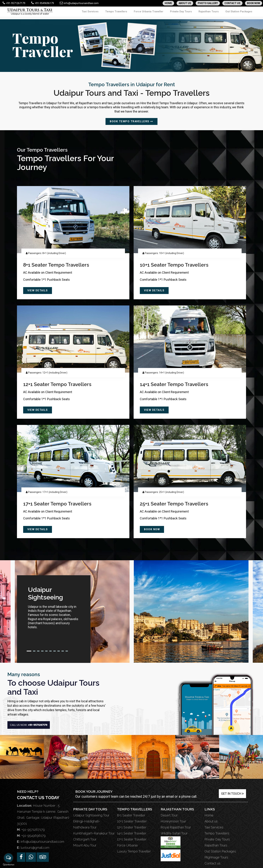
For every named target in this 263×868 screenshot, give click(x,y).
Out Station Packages (241, 13)
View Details (39, 291)
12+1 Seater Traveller (132, 827)
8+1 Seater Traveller (131, 815)
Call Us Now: (29, 726)
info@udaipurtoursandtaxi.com (79, 3)
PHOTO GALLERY (208, 3)
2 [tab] (34, 651)
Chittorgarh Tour (85, 839)
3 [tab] (38, 651)
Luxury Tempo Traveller (134, 851)
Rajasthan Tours (215, 13)
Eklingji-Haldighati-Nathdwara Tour (87, 824)
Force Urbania (127, 845)
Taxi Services (112, 13)
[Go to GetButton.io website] (8, 864)
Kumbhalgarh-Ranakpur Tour (94, 833)
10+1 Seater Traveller (132, 821)
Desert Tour (169, 815)
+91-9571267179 (14, 3)
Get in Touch (232, 794)
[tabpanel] (54, 609)
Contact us (212, 863)
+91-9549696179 (43, 3)
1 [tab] (29, 651)
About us (211, 821)
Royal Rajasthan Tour (176, 827)
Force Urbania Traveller (163, 13)
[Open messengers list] (8, 858)
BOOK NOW (254, 3)
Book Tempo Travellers (131, 121)
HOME (168, 3)
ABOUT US (185, 3)
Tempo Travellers (135, 13)
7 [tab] (55, 651)
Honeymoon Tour (173, 821)
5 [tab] (46, 651)
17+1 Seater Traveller (132, 839)
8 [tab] (59, 651)
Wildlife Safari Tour (174, 833)
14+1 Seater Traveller (132, 833)
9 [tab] (63, 651)
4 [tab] (42, 651)
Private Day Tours (192, 13)
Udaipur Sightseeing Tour (91, 815)
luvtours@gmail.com (35, 847)
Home (209, 815)
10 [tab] (67, 651)
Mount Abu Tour (85, 845)
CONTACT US (232, 3)
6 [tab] (50, 651)
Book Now (153, 529)
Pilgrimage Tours (216, 857)
